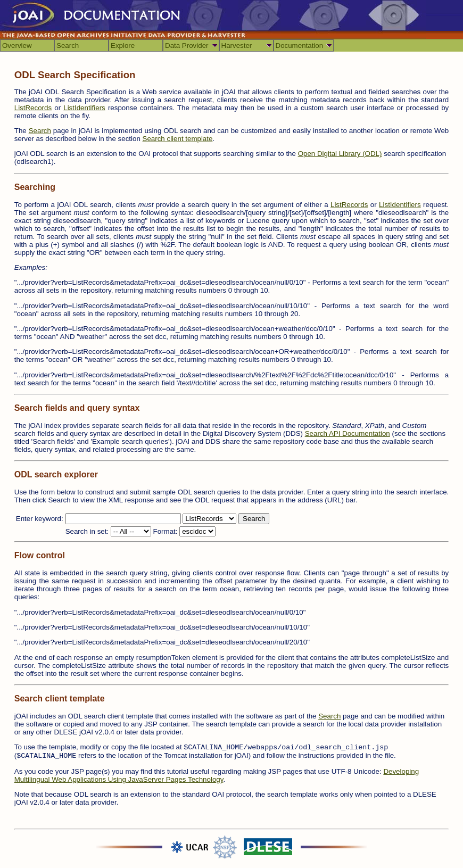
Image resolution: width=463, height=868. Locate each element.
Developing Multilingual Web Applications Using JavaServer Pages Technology (217, 775)
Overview (17, 46)
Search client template (178, 139)
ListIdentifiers (84, 108)
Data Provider (187, 46)
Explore (123, 46)
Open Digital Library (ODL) (340, 154)
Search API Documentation (348, 433)
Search (68, 46)
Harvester (237, 46)
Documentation (300, 46)
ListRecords (33, 108)
